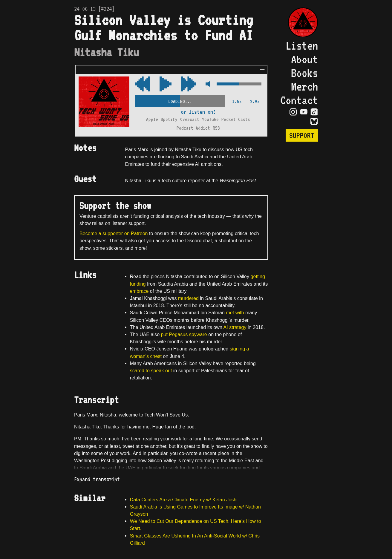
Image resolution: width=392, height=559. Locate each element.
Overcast (190, 119)
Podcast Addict (193, 128)
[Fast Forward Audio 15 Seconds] (143, 84)
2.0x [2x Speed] (255, 101)
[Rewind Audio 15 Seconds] (189, 84)
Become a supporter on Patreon (114, 233)
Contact (299, 100)
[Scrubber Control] (180, 100)
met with (235, 313)
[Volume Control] (239, 84)
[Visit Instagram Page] (293, 112)
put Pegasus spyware (184, 334)
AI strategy (235, 327)
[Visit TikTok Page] (314, 112)
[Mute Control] (206, 84)
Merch (304, 86)
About (304, 59)
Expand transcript (97, 479)
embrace (139, 291)
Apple (152, 119)
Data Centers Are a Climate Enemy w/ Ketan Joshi (184, 500)
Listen (302, 46)
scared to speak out (151, 370)
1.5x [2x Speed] (237, 101)
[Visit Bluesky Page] (314, 121)
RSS (216, 128)
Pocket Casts (236, 119)
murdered (188, 298)
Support (302, 135)
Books (304, 73)
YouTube (210, 119)
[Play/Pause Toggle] (166, 84)
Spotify (169, 119)
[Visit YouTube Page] (304, 112)
